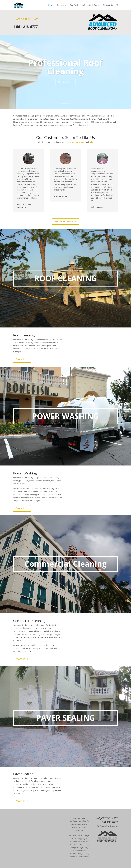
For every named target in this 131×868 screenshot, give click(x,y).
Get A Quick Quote (27, 19)
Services (60, 5)
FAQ (83, 5)
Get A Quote (94, 5)
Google (72, 142)
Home (51, 5)
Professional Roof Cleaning (65, 67)
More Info (22, 359)
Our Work (74, 5)
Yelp (91, 142)
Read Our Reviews (65, 221)
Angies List (81, 142)
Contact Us (108, 5)
